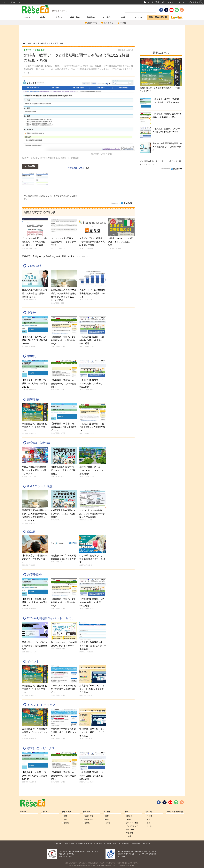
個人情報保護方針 (125, 843)
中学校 (31, 356)
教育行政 (91, 17)
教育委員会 (108, 23)
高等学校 (33, 399)
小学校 (31, 313)
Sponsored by (116, 203)
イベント (139, 17)
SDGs (128, 819)
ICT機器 (107, 17)
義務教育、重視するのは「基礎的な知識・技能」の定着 (56, 256)
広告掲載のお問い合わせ (85, 843)
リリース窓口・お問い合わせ (64, 843)
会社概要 (99, 843)
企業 (149, 823)
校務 (65, 819)
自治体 (31, 531)
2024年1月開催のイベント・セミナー (52, 618)
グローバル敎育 (132, 823)
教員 (149, 819)
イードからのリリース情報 (141, 843)
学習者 (149, 816)
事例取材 (129, 833)
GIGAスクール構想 (40, 486)
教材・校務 (75, 17)
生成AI (43, 17)
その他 (123, 23)
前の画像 (32, 166)
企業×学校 (130, 830)
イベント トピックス (41, 705)
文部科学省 (92, 23)
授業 (65, 816)
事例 (123, 17)
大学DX (59, 17)
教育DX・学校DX (39, 443)
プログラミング (132, 826)
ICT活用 (129, 816)
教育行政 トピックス (41, 748)
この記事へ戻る (78, 168)
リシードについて (110, 843)
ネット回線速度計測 (174, 812)
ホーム (27, 17)
